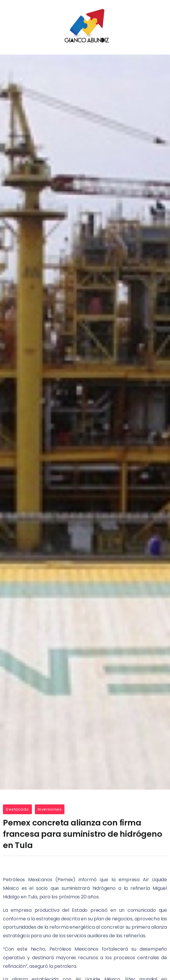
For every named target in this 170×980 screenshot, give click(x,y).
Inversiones (50, 809)
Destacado (17, 809)
